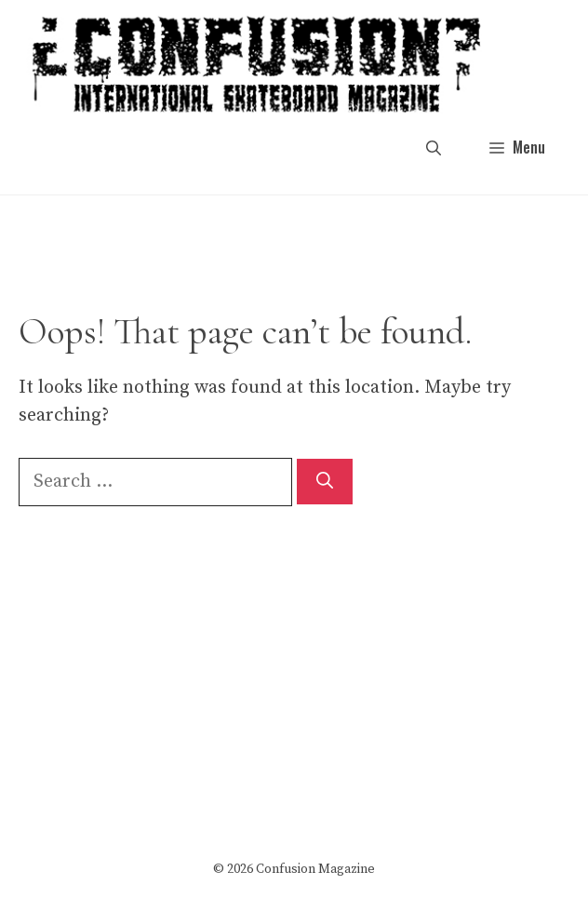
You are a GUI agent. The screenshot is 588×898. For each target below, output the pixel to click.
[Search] (325, 482)
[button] (434, 147)
